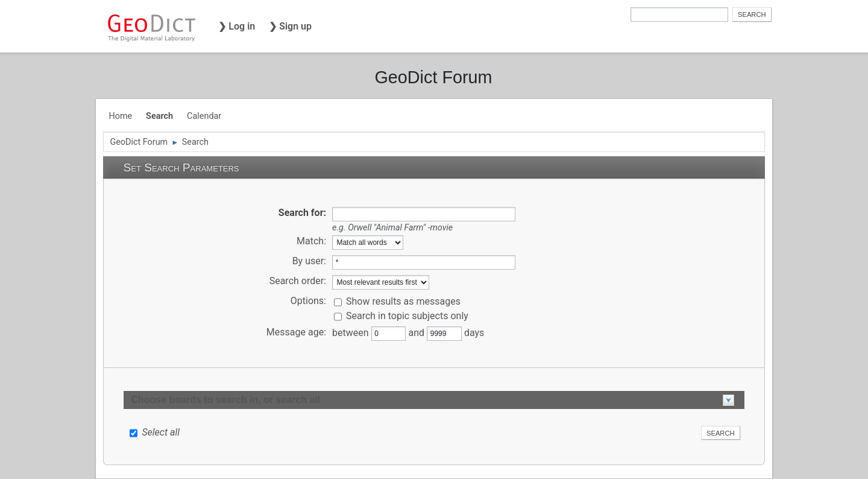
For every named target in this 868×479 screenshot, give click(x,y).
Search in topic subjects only (407, 316)
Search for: (302, 213)
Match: (311, 241)
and (417, 333)
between (352, 333)
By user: (309, 261)
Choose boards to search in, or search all (225, 400)
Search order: (298, 281)
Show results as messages (403, 301)
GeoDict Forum (433, 77)
